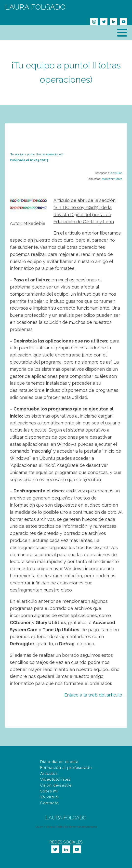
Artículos (116, 173)
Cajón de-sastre (56, 785)
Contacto (50, 803)
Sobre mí (49, 791)
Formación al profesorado (66, 768)
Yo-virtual (50, 797)
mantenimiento (112, 179)
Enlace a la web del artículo (93, 695)
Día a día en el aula (59, 762)
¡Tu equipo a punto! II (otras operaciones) (36, 154)
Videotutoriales (55, 779)
